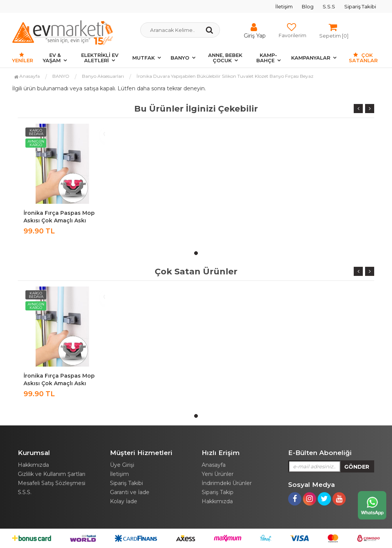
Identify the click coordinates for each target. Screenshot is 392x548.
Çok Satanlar (363, 58)
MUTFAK (143, 58)
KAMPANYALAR (311, 58)
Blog (308, 6)
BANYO (180, 58)
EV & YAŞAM (52, 58)
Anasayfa (27, 76)
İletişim (284, 6)
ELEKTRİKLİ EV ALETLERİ (100, 58)
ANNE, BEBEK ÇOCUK (225, 58)
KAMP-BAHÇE (267, 58)
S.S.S (329, 6)
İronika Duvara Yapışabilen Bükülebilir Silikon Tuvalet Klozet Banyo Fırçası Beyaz (225, 76)
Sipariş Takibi (360, 6)
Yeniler (23, 58)
